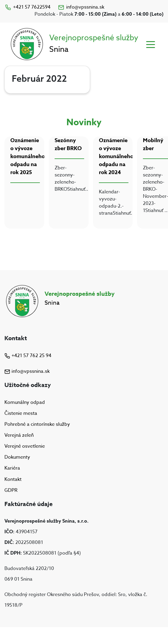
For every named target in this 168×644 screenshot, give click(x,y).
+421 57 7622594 (27, 7)
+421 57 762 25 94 (28, 356)
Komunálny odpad (25, 402)
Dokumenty (17, 457)
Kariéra (12, 468)
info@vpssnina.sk (81, 7)
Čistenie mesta (21, 413)
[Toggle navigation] (151, 44)
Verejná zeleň (19, 435)
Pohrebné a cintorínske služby (37, 424)
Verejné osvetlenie (25, 446)
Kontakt (13, 479)
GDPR (11, 490)
